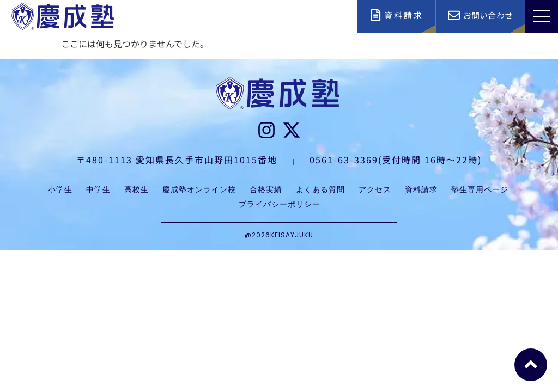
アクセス (375, 189)
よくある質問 (320, 189)
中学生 (98, 189)
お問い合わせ (488, 15)
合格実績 (266, 189)
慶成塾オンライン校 (199, 189)
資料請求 (404, 15)
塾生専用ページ (480, 189)
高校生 (137, 189)
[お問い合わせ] (454, 15)
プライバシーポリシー (280, 204)
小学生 (60, 189)
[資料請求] (376, 15)
